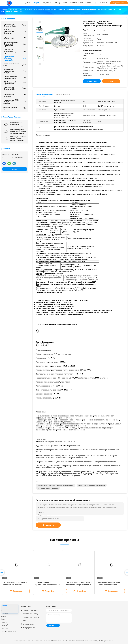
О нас (3, 619)
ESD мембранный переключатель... (15, 83)
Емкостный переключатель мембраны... (15, 95)
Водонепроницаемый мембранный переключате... (15, 44)
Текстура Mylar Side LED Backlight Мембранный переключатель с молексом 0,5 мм (79, 585)
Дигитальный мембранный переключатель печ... (15, 51)
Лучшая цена (92, 81)
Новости (4, 622)
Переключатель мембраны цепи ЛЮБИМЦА (92, 485)
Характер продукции (63, 95)
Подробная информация (44, 95)
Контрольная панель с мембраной (48, 488)
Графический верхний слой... (15, 65)
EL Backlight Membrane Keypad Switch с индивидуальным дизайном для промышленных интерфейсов (18, 139)
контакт (14, 169)
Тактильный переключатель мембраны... (15, 31)
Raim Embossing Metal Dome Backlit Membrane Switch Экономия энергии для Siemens (110, 585)
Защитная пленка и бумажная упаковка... (15, 108)
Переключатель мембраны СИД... (15, 25)
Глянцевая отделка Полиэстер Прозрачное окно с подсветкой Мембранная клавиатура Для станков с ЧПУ (18, 131)
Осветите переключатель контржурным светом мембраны (56, 485)
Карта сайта (5, 625)
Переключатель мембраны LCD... (15, 88)
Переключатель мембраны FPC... (15, 38)
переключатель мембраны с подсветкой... (15, 58)
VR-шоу (4, 616)
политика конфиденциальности (8, 629)
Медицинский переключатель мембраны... (15, 71)
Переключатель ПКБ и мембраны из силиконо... (15, 102)
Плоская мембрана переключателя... (15, 77)
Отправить (48, 525)
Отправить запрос (119, 3)
